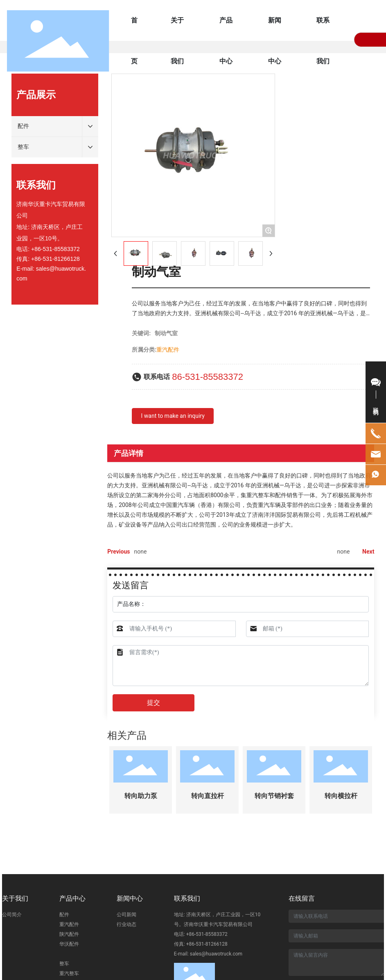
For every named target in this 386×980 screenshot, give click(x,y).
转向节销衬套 (274, 796)
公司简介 (12, 915)
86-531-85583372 (208, 377)
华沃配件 (69, 944)
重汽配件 (69, 924)
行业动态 (126, 924)
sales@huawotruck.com (216, 954)
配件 (64, 915)
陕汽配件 (69, 934)
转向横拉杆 (341, 796)
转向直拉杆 (208, 796)
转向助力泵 (141, 796)
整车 (64, 964)
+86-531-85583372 (55, 249)
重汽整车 (69, 973)
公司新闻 (126, 915)
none (140, 552)
